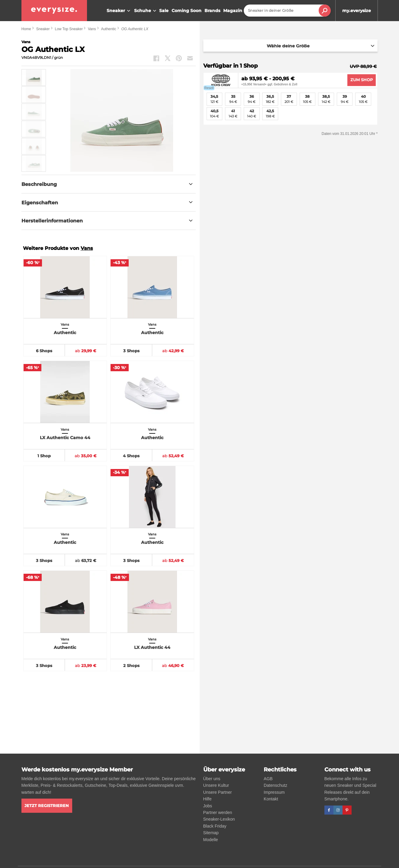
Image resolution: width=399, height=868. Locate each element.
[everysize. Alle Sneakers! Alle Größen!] (54, 11)
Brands (212, 11)
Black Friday (215, 826)
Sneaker (119, 11)
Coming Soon (187, 11)
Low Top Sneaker (69, 29)
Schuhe (146, 11)
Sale (164, 11)
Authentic (108, 29)
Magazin (233, 11)
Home (26, 29)
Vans (92, 29)
